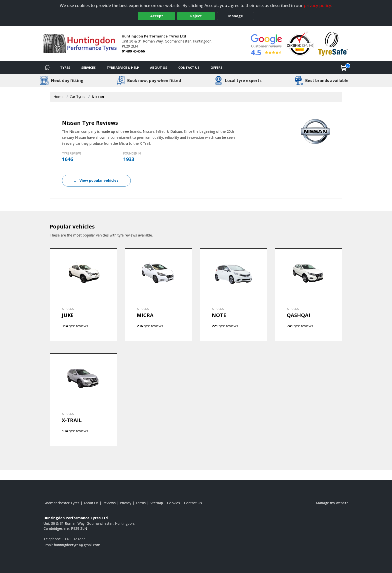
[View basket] (344, 68)
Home (58, 97)
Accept (157, 16)
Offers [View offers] (216, 67)
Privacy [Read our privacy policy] (125, 503)
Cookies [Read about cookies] (173, 503)
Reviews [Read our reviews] (109, 503)
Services (88, 67)
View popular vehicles (96, 180)
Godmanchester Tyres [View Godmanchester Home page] (61, 503)
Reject (196, 16)
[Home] (47, 68)
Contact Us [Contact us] (189, 67)
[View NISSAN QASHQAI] (308, 294)
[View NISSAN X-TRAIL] (83, 399)
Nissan (98, 97)
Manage (236, 16)
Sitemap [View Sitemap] (156, 503)
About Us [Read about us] (91, 503)
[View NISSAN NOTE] (233, 294)
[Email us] (77, 545)
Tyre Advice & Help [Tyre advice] (123, 67)
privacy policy (317, 5)
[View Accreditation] (300, 43)
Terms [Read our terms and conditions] (140, 503)
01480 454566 (133, 51)
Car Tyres (77, 97)
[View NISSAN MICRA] (158, 294)
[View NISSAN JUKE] (83, 294)
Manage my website (332, 503)
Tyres (65, 67)
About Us (159, 67)
